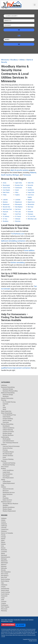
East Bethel (31, 190)
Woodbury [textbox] (8, 25)
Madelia (30, 200)
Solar (3, 485)
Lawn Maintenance (8, 441)
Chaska (30, 188)
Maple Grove (31, 202)
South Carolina (6, 175)
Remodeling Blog (5, 621)
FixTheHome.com (18, 234)
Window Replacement (9, 511)
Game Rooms (7, 417)
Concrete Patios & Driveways (11, 446)
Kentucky (4, 550)
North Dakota (5, 581)
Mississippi (5, 563)
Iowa (3, 546)
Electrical (6, 491)
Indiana (3, 544)
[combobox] (19, 16)
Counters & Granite (8, 431)
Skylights (5, 505)
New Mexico (5, 576)
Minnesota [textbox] (8, 21)
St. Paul (5, 219)
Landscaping (5, 437)
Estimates (31, 620)
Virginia (4, 603)
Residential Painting (9, 465)
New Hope (30, 207)
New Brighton (19, 207)
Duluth (17, 190)
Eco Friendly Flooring (9, 402)
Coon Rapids (6, 190)
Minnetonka (31, 204)
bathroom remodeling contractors (13, 241)
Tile (4, 406)
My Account (21, 625)
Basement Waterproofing (10, 391)
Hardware (6, 396)
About (6, 620)
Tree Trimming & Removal (10, 443)
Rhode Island (5, 590)
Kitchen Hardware (8, 435)
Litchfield (18, 200)
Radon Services (7, 500)
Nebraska (4, 568)
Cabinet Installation (8, 428)
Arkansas (4, 524)
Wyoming (18, 221)
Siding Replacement (9, 483)
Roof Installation (8, 474)
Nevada (3, 570)
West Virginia (5, 607)
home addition (29, 251)
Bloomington (6, 185)
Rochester (30, 212)
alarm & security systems (20, 170)
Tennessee (27, 175)
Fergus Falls (31, 192)
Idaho (3, 540)
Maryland (4, 555)
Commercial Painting (9, 463)
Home (2, 620)
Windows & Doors (6, 502)
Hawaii (3, 539)
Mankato (5, 202)
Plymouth (5, 212)
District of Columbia (7, 533)
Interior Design (7, 420)
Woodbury (14, 60)
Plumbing (6, 498)
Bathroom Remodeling (8, 393)
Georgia (3, 537)
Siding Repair (7, 481)
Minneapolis (19, 204)
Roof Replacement (8, 478)
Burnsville (30, 185)
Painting (4, 461)
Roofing (3, 468)
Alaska (3, 520)
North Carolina (5, 579)
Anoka (5, 183)
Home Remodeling (7, 413)
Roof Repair (6, 476)
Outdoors (4, 444)
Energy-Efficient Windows (10, 504)
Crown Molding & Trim (9, 415)
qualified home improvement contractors (16, 368)
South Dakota (5, 594)
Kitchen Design (7, 433)
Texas (3, 598)
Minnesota (5, 60)
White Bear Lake (32, 219)
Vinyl (4, 407)
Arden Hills (31, 183)
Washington (5, 605)
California (4, 526)
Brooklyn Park (19, 185)
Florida (3, 535)
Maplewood (6, 204)
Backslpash (6, 426)
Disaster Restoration (7, 398)
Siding (3, 480)
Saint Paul (18, 214)
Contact (11, 621)
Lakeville (5, 200)
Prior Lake (18, 212)
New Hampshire (6, 572)
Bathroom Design (8, 395)
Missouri (4, 564)
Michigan (16, 175)
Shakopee (30, 214)
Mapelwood (18, 202)
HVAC (4, 496)
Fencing (5, 450)
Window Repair (7, 509)
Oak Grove (18, 209)
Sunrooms (6, 422)
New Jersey (5, 574)
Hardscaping (7, 439)
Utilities (22, 60)
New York (4, 577)
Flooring (4, 400)
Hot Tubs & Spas (7, 454)
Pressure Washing (8, 459)
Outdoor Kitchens (8, 455)
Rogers (5, 214)
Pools (4, 457)
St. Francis (18, 216)
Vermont (4, 601)
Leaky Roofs (6, 472)
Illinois (3, 542)
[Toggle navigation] (35, 5)
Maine (3, 553)
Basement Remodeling (8, 387)
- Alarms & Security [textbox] (11, 16)
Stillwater (18, 219)
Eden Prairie (6, 192)
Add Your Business (8, 625)
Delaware (4, 531)
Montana (4, 566)
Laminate (5, 404)
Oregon (3, 587)
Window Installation (9, 507)
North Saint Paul (7, 209)
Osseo (29, 209)
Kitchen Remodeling (7, 424)
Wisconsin (4, 609)
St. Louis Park (31, 216)
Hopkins (17, 195)
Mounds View (7, 207)
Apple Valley (19, 183)
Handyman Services (9, 492)
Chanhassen (19, 188)
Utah (3, 600)
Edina (17, 192)
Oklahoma (4, 585)
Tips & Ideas (10, 620)
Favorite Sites (17, 620)
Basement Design (8, 389)
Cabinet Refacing (8, 430)
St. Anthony (6, 216)
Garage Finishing (8, 419)
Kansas (3, 548)
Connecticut (5, 529)
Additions (4, 385)
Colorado (4, 527)
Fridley (5, 195)
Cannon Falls (6, 188)
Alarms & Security (8, 489)
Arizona (3, 522)
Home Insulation (8, 494)
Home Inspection (6, 411)
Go (19, 30)
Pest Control (5, 467)
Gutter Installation (8, 470)
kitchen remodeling (18, 263)
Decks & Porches (8, 448)
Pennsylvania (5, 588)
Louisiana (4, 551)
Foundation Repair (8, 452)
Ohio (3, 583)
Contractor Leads (24, 620)
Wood (4, 409)
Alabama (33, 173)
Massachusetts (6, 557)
